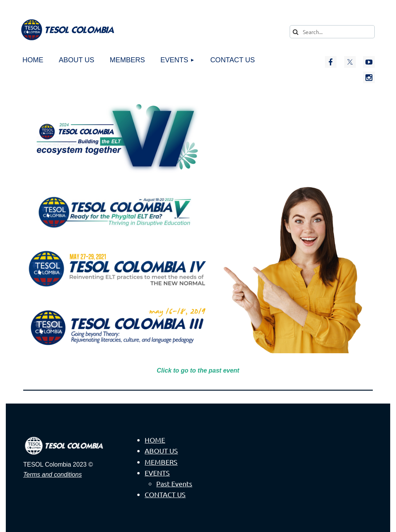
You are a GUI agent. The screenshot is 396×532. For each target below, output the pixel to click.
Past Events (174, 483)
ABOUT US (161, 451)
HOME (155, 440)
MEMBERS (161, 462)
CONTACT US (165, 494)
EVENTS (157, 473)
